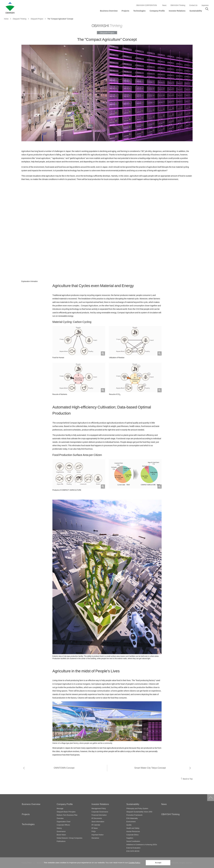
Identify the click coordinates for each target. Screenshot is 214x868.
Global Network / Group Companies (69, 838)
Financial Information (99, 815)
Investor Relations (100, 804)
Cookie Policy (134, 863)
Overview (60, 818)
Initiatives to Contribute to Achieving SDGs (142, 844)
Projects (26, 814)
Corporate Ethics (132, 835)
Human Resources (133, 831)
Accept (158, 863)
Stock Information (98, 822)
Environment (131, 822)
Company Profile (65, 804)
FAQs (94, 831)
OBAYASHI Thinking (178, 5)
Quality (129, 825)
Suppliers (130, 838)
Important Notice (98, 835)
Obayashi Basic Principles (66, 812)
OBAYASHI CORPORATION (147, 5)
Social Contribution (133, 841)
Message (60, 808)
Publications (61, 841)
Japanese (205, 5)
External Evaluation (133, 848)
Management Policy (99, 808)
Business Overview (31, 804)
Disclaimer (95, 838)
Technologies (28, 824)
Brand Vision (61, 835)
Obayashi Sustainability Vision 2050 (139, 812)
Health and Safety (133, 828)
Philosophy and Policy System (137, 808)
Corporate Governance (100, 812)
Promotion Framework (134, 815)
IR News (95, 828)
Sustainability (133, 804)
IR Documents (97, 818)
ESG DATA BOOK (133, 851)
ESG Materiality (132, 818)
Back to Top (188, 779)
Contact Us (193, 5)
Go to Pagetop (211, 798)
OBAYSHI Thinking (170, 814)
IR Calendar (96, 825)
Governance (61, 831)
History (59, 828)
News (164, 5)
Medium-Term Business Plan (67, 815)
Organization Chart (63, 822)
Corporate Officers (63, 825)
